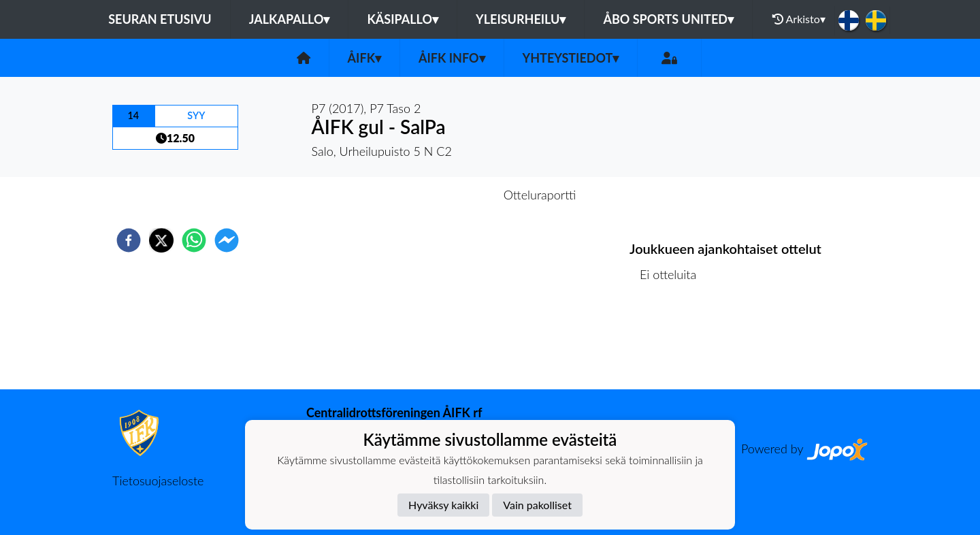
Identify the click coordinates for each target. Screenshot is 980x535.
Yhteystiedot (571, 58)
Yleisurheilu (521, 19)
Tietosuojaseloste (158, 481)
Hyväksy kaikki (443, 505)
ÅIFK (364, 58)
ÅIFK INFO (452, 58)
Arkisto (799, 19)
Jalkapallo (290, 19)
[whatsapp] (194, 240)
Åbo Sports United (668, 19)
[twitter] (161, 240)
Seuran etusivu (160, 19)
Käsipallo (403, 19)
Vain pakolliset (537, 505)
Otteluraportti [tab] (540, 195)
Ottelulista (673, 343)
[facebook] (129, 240)
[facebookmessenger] (227, 240)
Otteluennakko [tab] (443, 195)
